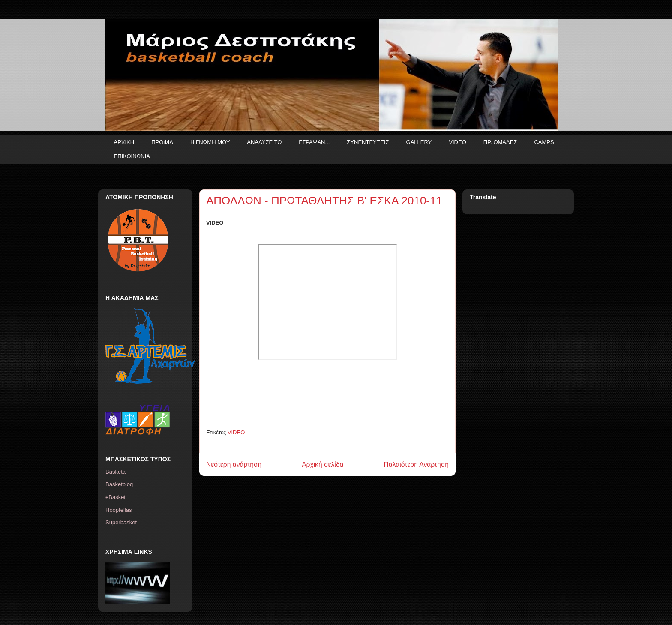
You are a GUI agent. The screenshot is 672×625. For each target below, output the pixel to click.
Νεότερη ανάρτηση (234, 464)
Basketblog (119, 484)
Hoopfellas (118, 510)
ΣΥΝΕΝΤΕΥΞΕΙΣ (368, 142)
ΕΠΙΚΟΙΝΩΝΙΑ (132, 156)
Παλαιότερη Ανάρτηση (416, 464)
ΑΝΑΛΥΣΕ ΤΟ (264, 142)
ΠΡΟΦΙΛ (162, 142)
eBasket (115, 497)
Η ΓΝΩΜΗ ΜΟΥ (210, 142)
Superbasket (121, 522)
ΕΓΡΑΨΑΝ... (314, 142)
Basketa (115, 472)
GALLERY (419, 142)
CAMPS (544, 142)
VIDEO (457, 142)
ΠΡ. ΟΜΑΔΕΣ (500, 142)
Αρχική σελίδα (322, 464)
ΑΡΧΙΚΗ (124, 142)
